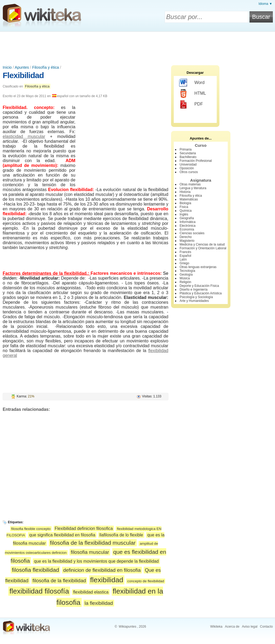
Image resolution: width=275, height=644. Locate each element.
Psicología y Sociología (196, 297)
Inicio (7, 67)
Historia (185, 192)
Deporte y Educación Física (199, 286)
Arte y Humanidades (194, 301)
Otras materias (190, 184)
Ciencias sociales (192, 233)
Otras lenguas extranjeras (198, 267)
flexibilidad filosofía (39, 591)
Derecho (186, 237)
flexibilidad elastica (91, 592)
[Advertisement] (137, 46)
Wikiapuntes (127, 627)
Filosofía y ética (46, 67)
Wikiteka (216, 627)
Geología (186, 275)
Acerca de (232, 627)
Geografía (187, 218)
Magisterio (187, 241)
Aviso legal (250, 627)
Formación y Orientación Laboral (203, 248)
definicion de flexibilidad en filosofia (102, 570)
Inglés (184, 214)
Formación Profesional (196, 161)
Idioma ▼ (265, 4)
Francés (185, 252)
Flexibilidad (23, 75)
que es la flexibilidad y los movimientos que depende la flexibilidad (96, 561)
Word (192, 83)
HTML (193, 94)
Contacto (266, 627)
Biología (185, 203)
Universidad (188, 164)
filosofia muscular (90, 552)
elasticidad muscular (24, 136)
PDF (191, 104)
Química (186, 211)
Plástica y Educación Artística (201, 293)
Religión (185, 282)
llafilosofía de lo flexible (121, 535)
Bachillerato (188, 157)
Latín (183, 259)
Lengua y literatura (193, 188)
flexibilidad (107, 580)
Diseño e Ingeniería (194, 290)
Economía (187, 229)
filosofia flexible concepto (31, 529)
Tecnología (187, 271)
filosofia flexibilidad (35, 570)
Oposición (187, 168)
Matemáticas (189, 199)
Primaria (186, 149)
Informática (188, 222)
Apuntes (22, 67)
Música (185, 278)
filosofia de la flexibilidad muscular (93, 543)
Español (185, 256)
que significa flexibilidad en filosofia (62, 535)
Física (184, 207)
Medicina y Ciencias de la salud (202, 244)
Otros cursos (189, 172)
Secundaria (188, 153)
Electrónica (188, 226)
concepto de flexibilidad (146, 581)
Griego (184, 263)
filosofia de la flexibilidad (59, 581)
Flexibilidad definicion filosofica (84, 528)
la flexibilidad (99, 603)
